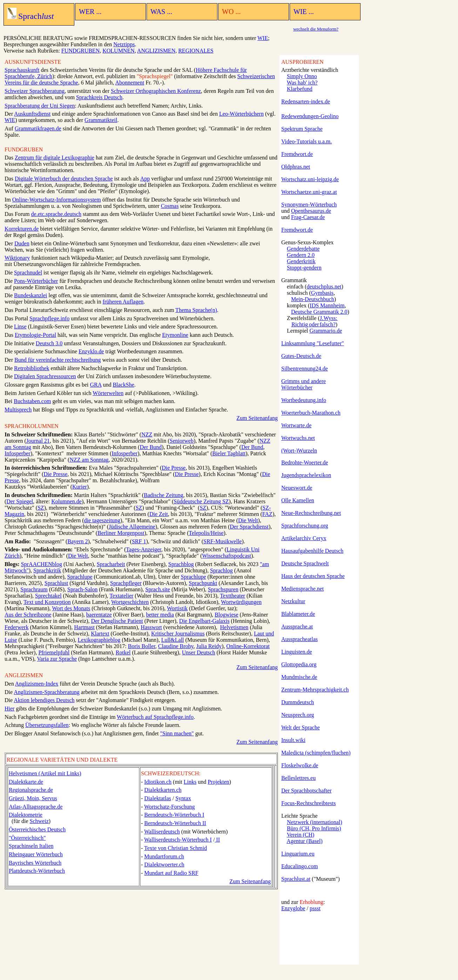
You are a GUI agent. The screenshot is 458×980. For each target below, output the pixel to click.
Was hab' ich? (302, 83)
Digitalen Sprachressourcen (45, 376)
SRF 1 (139, 541)
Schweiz (39, 821)
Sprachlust (56, 583)
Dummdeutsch (298, 702)
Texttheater (233, 596)
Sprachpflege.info (49, 318)
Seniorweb (182, 441)
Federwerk (16, 627)
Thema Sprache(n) (196, 310)
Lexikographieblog (99, 640)
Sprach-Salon (82, 589)
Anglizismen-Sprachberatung (47, 692)
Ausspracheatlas (299, 639)
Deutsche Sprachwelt (305, 563)
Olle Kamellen (298, 500)
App (145, 179)
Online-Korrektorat (248, 646)
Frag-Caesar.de (308, 217)
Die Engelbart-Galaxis (204, 621)
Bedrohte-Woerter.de (305, 462)
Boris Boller (142, 646)
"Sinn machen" (177, 733)
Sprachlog (221, 570)
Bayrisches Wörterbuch (35, 863)
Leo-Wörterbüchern (241, 114)
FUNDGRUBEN (80, 51)
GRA (96, 385)
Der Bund (151, 447)
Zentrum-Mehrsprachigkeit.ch (315, 690)
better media (160, 615)
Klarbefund (300, 89)
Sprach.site (158, 589)
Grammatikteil (101, 120)
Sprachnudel (28, 273)
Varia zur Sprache (57, 659)
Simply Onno (302, 76)
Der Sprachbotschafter (307, 791)
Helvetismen (234, 627)
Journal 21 (38, 441)
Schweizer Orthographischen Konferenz (156, 91)
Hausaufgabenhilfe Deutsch (312, 551)
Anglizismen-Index (37, 684)
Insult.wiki (293, 740)
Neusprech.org (298, 715)
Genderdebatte (303, 249)
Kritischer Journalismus (178, 634)
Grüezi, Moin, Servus (33, 798)
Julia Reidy (209, 646)
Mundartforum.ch (164, 856)
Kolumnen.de (66, 501)
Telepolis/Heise (206, 533)
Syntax (183, 798)
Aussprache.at (297, 627)
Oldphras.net (296, 167)
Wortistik (177, 608)
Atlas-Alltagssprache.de (36, 807)
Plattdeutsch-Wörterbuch (37, 871)
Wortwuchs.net (298, 438)
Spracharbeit (111, 564)
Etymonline (175, 335)
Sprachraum (34, 589)
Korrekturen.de (22, 229)
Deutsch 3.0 (49, 343)
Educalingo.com (299, 866)
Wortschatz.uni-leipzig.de (310, 179)
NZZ (147, 434)
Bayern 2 (78, 541)
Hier (9, 709)
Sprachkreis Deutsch (99, 97)
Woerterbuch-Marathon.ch (311, 413)
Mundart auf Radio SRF (171, 873)
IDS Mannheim (327, 305)
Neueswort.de (297, 488)
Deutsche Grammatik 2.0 (319, 312)
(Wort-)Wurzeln (299, 451)
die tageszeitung (102, 520)
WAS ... (161, 12)
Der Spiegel (20, 501)
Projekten (218, 782)
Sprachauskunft (22, 70)
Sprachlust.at (296, 879)
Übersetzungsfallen (47, 725)
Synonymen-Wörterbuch (309, 205)
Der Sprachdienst (249, 527)
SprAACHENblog (42, 564)
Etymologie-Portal (35, 335)
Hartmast (84, 627)
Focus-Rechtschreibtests (309, 803)
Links (190, 782)
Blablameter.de (298, 614)
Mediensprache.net (302, 589)
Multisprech (18, 410)
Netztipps (124, 44)
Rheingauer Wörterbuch (36, 854)
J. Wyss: (329, 318)
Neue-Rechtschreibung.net (311, 513)
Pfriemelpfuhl (54, 652)
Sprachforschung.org (305, 526)
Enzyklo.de (91, 351)
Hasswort (151, 627)
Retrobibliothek (32, 368)
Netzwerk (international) (315, 822)
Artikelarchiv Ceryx (304, 538)
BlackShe (123, 385)
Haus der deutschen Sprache (313, 576)
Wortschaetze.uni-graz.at (309, 192)
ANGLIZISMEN (156, 51)
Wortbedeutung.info (304, 400)
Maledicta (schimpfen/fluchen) (316, 753)
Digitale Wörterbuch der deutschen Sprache (64, 179)
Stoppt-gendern (304, 268)
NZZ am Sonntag (89, 460)
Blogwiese (227, 615)
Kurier (80, 487)
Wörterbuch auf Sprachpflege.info (155, 717)
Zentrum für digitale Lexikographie (55, 158)
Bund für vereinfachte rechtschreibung (58, 360)
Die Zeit (159, 514)
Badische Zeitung (163, 495)
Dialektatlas (157, 798)
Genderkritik (301, 261)
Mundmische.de (299, 677)
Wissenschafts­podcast (227, 556)
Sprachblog (181, 564)
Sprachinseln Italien (31, 846)
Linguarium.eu (298, 854)
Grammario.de (326, 331)
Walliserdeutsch (162, 832)
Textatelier (121, 596)
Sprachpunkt (203, 583)
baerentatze (99, 615)
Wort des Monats (71, 608)
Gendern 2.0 (301, 255)
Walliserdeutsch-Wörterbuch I (178, 840)
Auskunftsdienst (32, 114)
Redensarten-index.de (306, 101)
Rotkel (123, 652)
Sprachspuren (223, 589)
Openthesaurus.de (311, 211)
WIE (263, 38)
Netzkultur (293, 601)
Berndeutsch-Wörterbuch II (175, 823)
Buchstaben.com (32, 401)
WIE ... (304, 12)
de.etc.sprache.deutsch (56, 214)
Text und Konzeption (47, 602)
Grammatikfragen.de (38, 128)
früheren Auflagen (123, 302)
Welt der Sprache (301, 727)
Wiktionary (17, 258)
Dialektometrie (26, 815)
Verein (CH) (301, 835)
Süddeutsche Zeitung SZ (201, 501)
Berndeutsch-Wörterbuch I (174, 815)
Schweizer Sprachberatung (35, 91)
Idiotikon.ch (158, 782)
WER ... (90, 12)
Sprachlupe (80, 577)
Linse (20, 326)
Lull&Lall (173, 640)
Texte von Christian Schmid (176, 848)
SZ (41, 508)
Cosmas (170, 206)
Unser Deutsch (199, 652)
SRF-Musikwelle (223, 541)
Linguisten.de (297, 652)
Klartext (100, 634)
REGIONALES (196, 51)
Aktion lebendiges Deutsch (44, 700)
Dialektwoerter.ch (164, 865)
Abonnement (130, 83)
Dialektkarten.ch (163, 790)
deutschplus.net (324, 287)
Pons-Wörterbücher (36, 281)
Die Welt (248, 520)
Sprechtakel (48, 596)
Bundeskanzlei (31, 295)
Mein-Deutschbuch (313, 299)
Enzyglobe (293, 908)
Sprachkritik (47, 570)
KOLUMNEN (119, 51)
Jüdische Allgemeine (132, 527)
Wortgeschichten (130, 602)
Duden (22, 243)
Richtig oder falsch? (313, 324)
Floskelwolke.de (300, 765)
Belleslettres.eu (298, 778)
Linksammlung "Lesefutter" (313, 343)
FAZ (267, 514)
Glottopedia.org (299, 664)
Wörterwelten (108, 393)
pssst (315, 908)
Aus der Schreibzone (28, 615)
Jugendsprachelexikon (306, 475)
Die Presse (174, 468)
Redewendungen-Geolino (310, 116)
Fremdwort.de (297, 154)
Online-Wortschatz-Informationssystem (57, 200)
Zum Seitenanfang (257, 418)
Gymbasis (322, 293)
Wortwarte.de (296, 425)
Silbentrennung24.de (305, 369)
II (217, 840)
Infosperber (18, 453)
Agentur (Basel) (305, 841)
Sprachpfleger (126, 583)
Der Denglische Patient (117, 621)
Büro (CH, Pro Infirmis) (314, 828)
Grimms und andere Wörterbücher (304, 384)
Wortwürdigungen (241, 602)
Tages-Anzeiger (143, 549)
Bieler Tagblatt (229, 453)
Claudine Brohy (176, 646)
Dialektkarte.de (26, 782)
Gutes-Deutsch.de (301, 356)
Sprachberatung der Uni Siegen (40, 106)
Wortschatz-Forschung (169, 807)
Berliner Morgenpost (121, 533)
